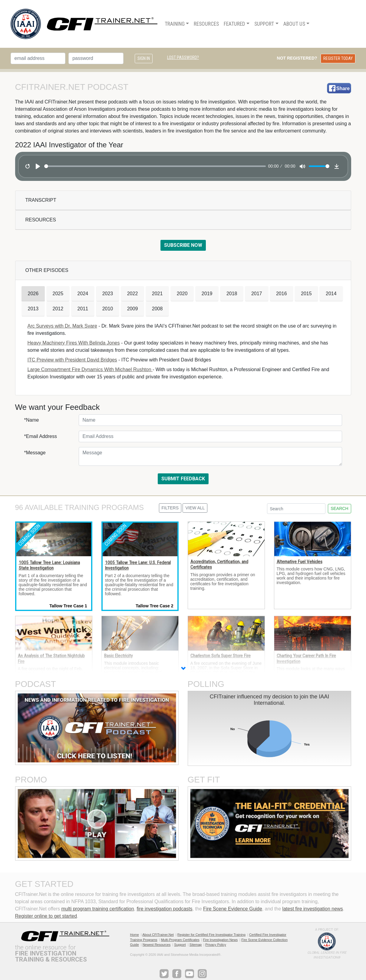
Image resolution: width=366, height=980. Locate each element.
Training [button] (175, 24)
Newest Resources (157, 945)
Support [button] (264, 24)
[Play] (38, 166)
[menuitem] (177, 24)
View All (195, 508)
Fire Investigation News (220, 940)
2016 (282, 294)
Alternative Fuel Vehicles (300, 562)
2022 (133, 294)
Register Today (338, 58)
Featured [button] (234, 24)
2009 (133, 309)
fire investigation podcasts (164, 909)
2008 (157, 309)
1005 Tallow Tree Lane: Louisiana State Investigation (49, 565)
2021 (157, 294)
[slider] (155, 166)
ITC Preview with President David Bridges (72, 360)
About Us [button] (294, 24)
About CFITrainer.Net (158, 935)
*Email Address (41, 436)
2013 (33, 309)
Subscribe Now (183, 245)
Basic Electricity (118, 656)
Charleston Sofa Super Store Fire (221, 656)
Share (343, 88)
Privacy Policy (216, 945)
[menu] (237, 24)
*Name (32, 420)
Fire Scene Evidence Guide (233, 909)
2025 (58, 294)
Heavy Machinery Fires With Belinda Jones (74, 343)
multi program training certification (97, 909)
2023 (108, 294)
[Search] (296, 509)
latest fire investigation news (313, 909)
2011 (83, 309)
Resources (41, 220)
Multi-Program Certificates (180, 940)
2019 (207, 294)
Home (135, 935)
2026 (33, 294)
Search (339, 508)
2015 (306, 294)
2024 (83, 294)
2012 (58, 309)
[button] (183, 669)
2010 (108, 309)
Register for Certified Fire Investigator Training (211, 935)
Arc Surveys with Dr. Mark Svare (62, 326)
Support (180, 945)
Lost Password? (183, 57)
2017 (257, 294)
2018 (232, 294)
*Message (35, 453)
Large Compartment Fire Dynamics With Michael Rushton (90, 369)
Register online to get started (46, 916)
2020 (182, 294)
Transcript (41, 200)
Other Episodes (47, 270)
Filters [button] (170, 508)
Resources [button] (206, 24)
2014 (331, 294)
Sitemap (196, 945)
